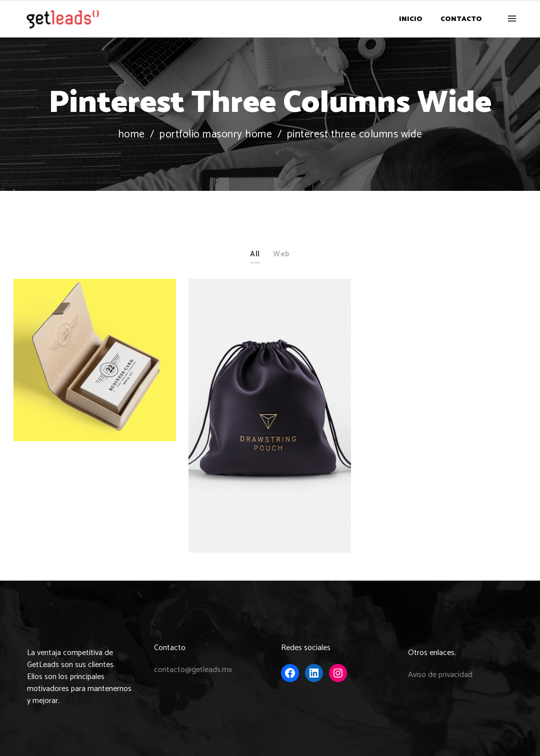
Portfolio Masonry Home (216, 135)
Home (131, 135)
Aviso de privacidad (440, 675)
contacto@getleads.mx (193, 670)
